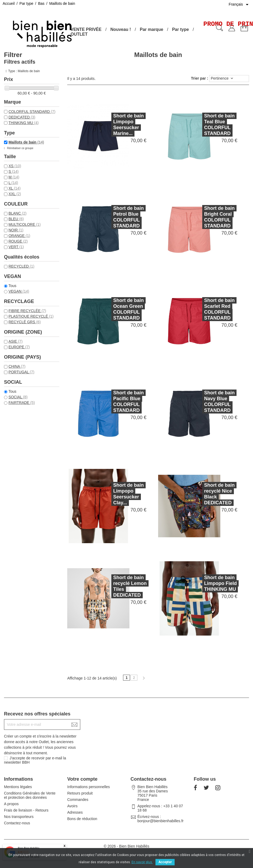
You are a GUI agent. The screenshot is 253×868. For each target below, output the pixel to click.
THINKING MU (24, 123)
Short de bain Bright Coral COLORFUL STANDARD (209, 217)
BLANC (18, 213)
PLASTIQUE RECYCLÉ (31, 316)
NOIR (16, 230)
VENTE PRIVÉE (86, 29)
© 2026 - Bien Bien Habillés (126, 846)
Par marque (151, 29)
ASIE (16, 341)
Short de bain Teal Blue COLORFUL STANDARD (219, 125)
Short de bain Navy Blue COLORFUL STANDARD (209, 402)
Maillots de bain (26, 142)
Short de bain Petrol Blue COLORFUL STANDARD (118, 217)
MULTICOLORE (25, 224)
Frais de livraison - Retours (26, 810)
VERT (16, 247)
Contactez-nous (17, 823)
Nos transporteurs (19, 817)
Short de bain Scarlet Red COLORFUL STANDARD (209, 309)
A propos (11, 804)
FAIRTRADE (22, 403)
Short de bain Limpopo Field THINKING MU (210, 583)
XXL (15, 194)
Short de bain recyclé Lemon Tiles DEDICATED (120, 586)
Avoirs (72, 806)
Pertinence (222, 79)
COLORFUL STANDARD (32, 112)
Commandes (78, 800)
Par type (180, 29)
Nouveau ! (121, 29)
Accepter (165, 862)
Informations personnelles (88, 787)
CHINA (17, 366)
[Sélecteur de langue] (239, 5)
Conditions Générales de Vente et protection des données (30, 795)
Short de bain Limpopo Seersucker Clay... (118, 494)
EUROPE (19, 347)
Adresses (75, 812)
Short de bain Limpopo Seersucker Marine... (128, 125)
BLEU (16, 219)
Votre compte (82, 779)
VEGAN (19, 291)
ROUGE (18, 241)
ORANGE (19, 236)
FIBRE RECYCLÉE (27, 311)
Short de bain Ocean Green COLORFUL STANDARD (118, 309)
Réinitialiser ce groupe (20, 148)
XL (14, 188)
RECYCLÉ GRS (25, 322)
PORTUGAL (21, 372)
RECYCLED (21, 266)
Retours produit (80, 793)
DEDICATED (22, 117)
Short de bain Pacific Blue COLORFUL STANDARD (118, 402)
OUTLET (79, 34)
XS (15, 166)
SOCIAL (18, 397)
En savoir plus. (142, 862)
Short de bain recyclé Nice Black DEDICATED (209, 494)
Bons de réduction (82, 819)
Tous (12, 286)
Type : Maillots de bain (24, 71)
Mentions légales (18, 787)
